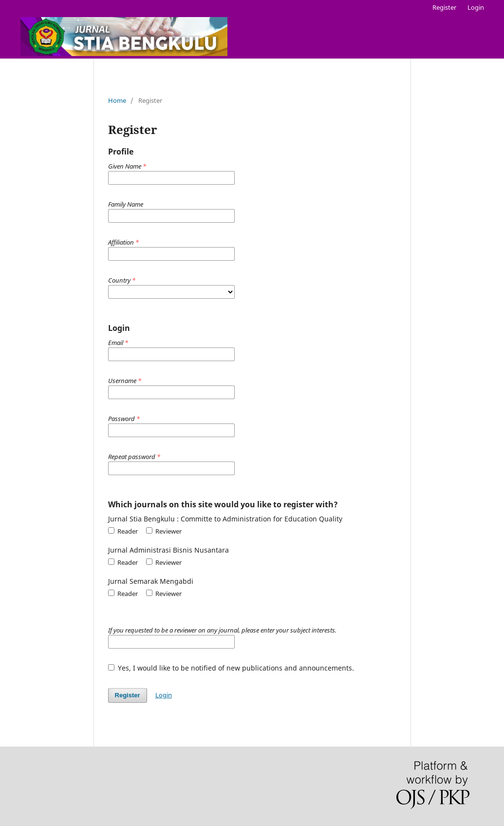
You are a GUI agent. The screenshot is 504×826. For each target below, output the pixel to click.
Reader (123, 531)
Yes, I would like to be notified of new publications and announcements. (231, 668)
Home (117, 100)
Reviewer (164, 531)
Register (444, 7)
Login (476, 7)
